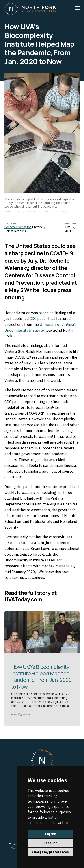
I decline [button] (50, 843)
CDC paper (38, 319)
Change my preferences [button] (51, 852)
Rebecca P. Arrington (18, 227)
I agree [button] (50, 834)
